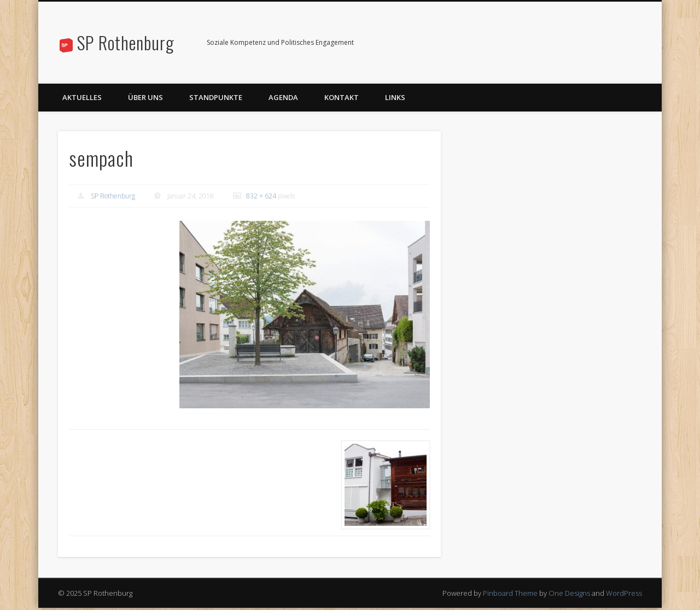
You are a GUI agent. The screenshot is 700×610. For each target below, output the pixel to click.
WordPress (624, 593)
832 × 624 (261, 196)
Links (395, 97)
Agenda (283, 97)
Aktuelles (82, 97)
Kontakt (342, 97)
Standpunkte (216, 97)
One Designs (569, 593)
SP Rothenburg (126, 42)
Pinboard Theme (510, 593)
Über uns (145, 97)
